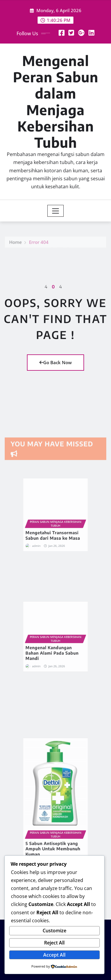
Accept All (54, 955)
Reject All (54, 943)
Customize (54, 931)
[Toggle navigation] (55, 211)
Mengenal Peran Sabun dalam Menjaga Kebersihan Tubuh (56, 101)
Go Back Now (55, 362)
